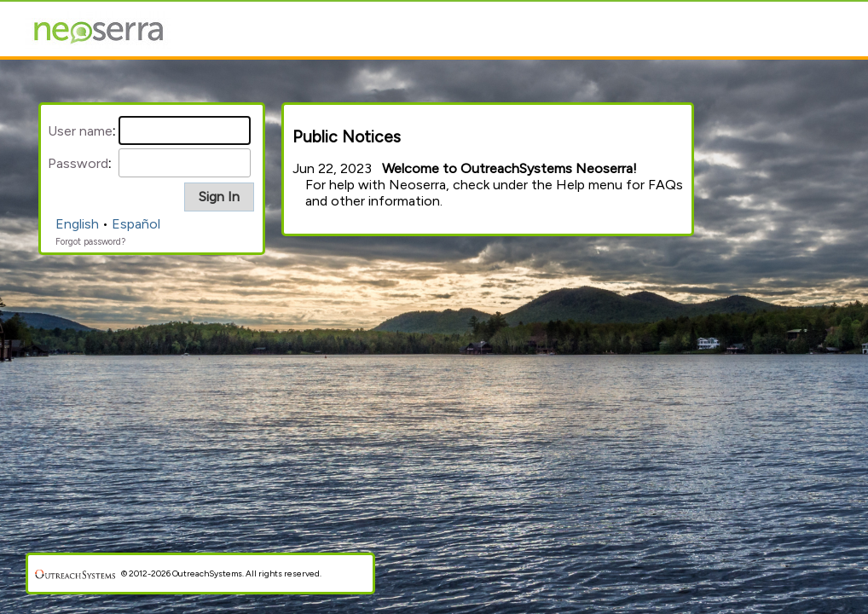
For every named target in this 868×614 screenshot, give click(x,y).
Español (136, 224)
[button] (219, 197)
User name (80, 131)
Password (78, 163)
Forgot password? (90, 242)
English (77, 224)
